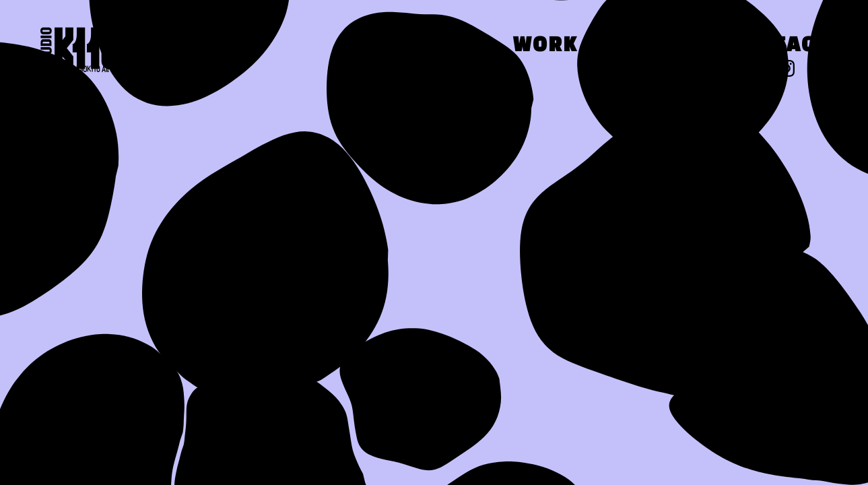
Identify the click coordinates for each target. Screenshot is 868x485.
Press (653, 46)
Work (545, 46)
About (437, 46)
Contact (778, 46)
